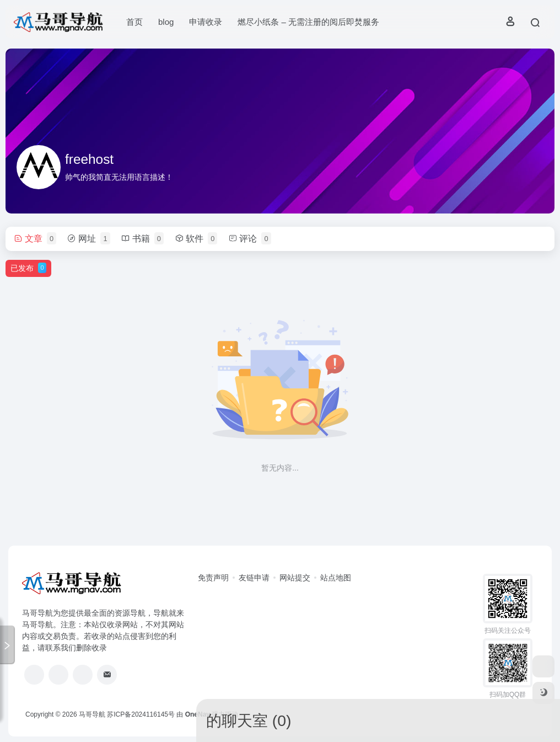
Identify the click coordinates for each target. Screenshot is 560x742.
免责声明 (213, 578)
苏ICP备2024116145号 (141, 714)
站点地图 (336, 578)
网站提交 (295, 578)
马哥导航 (92, 714)
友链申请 (254, 578)
